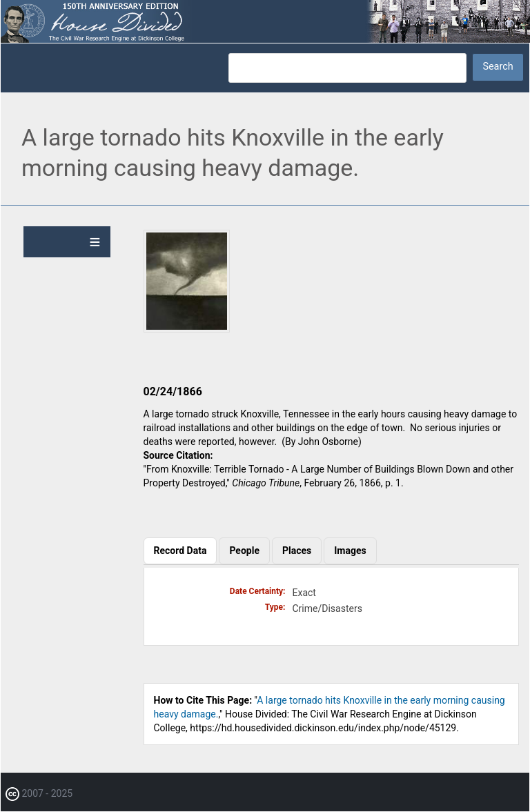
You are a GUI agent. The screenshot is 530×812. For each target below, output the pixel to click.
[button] (187, 329)
